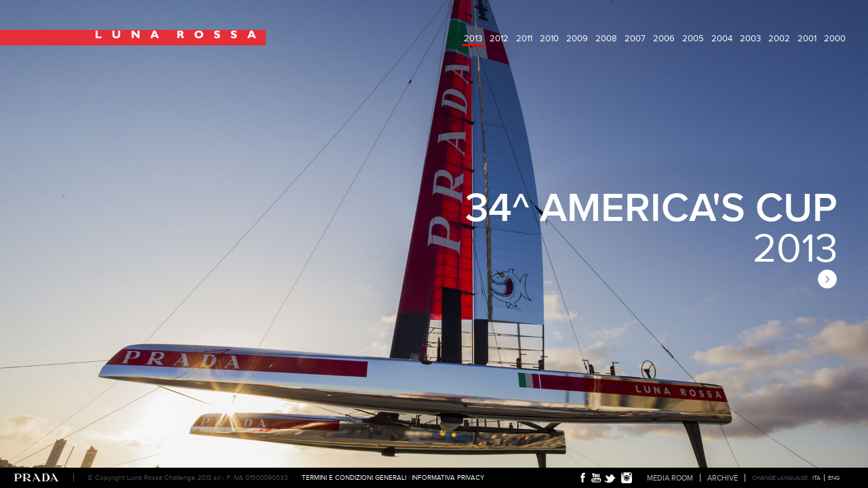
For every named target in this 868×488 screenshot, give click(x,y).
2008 (606, 38)
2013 (473, 38)
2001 (807, 38)
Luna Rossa (133, 38)
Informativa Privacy (448, 477)
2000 (835, 38)
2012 (499, 38)
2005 (693, 38)
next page (827, 279)
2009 (577, 38)
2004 (722, 38)
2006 (664, 38)
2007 (635, 38)
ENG (834, 478)
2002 (779, 38)
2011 (524, 38)
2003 (750, 38)
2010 (549, 38)
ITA (816, 478)
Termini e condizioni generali (354, 477)
